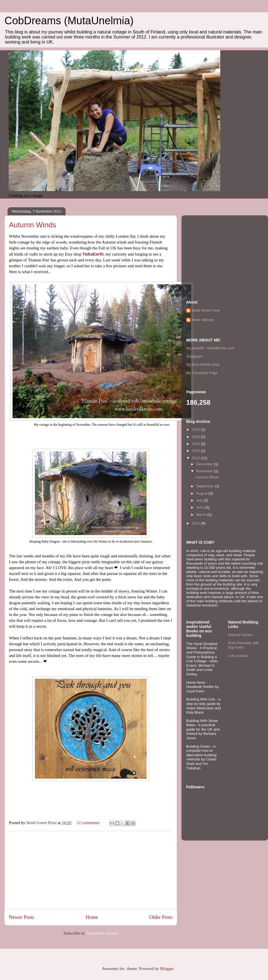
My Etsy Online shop (203, 364)
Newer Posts (22, 917)
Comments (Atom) (102, 933)
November (205, 471)
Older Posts (161, 917)
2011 (196, 523)
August (202, 493)
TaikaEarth (93, 254)
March (202, 515)
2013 (196, 451)
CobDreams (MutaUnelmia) (69, 21)
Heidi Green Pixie (206, 310)
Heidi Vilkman (203, 320)
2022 (196, 429)
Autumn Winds (33, 225)
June (201, 507)
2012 (196, 458)
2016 (196, 437)
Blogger (167, 969)
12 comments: (89, 823)
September (206, 486)
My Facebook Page (202, 373)
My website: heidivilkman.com (210, 348)
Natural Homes (240, 635)
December (205, 464)
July (200, 500)
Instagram (194, 356)
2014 (196, 444)
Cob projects (238, 656)
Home (92, 917)
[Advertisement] (91, 870)
